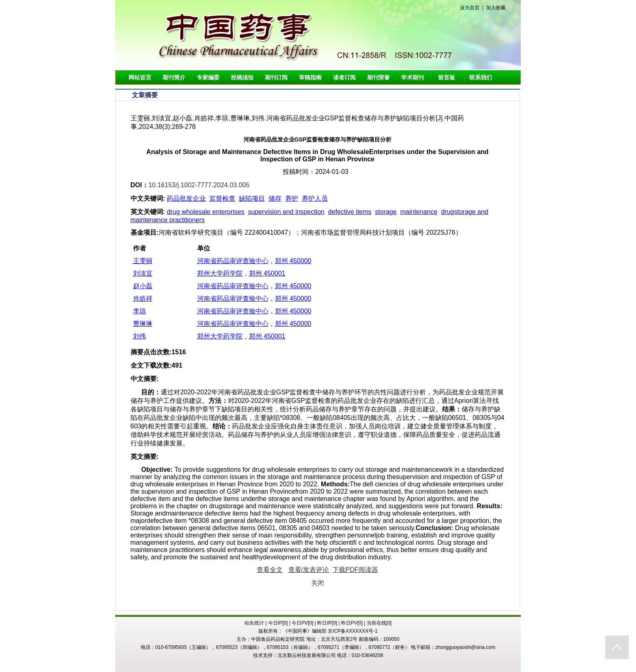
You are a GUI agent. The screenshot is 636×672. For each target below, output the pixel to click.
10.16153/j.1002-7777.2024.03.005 (199, 185)
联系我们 (481, 77)
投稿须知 (242, 77)
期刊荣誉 (378, 77)
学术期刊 (413, 77)
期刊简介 (174, 77)
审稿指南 (310, 77)
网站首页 (140, 77)
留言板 (447, 77)
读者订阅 (344, 77)
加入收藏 (496, 8)
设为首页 (470, 8)
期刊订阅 (276, 77)
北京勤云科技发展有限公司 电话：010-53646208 (330, 655)
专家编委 (208, 77)
